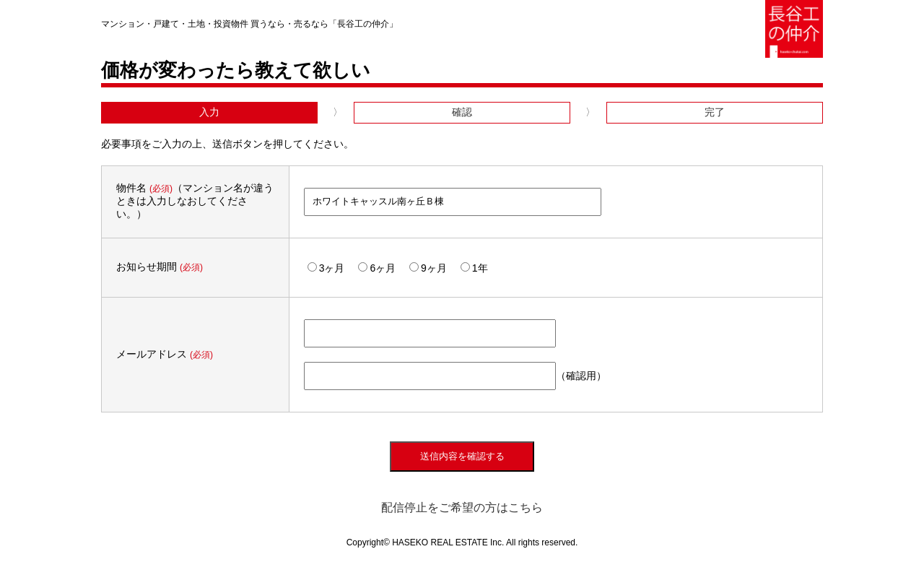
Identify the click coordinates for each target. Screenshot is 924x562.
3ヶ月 (326, 268)
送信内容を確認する (462, 456)
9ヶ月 (428, 268)
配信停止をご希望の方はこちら (462, 507)
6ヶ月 (377, 268)
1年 (474, 268)
